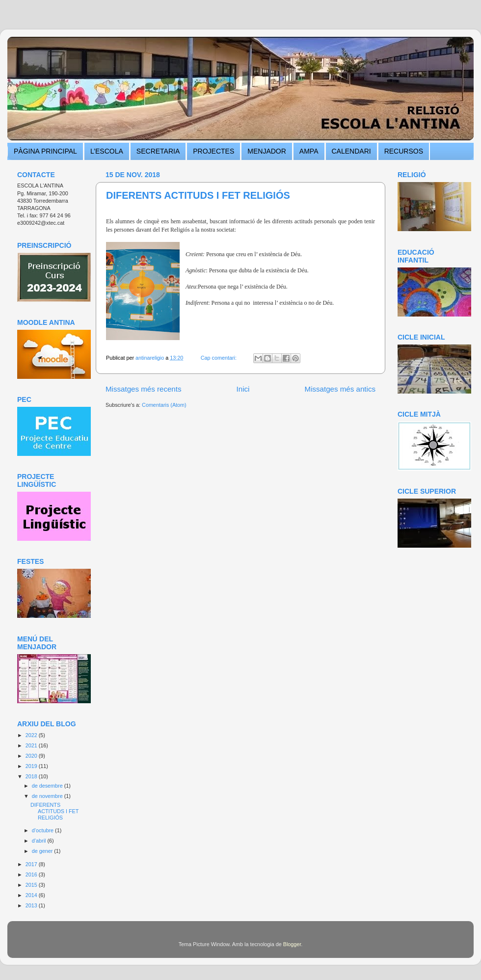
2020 (32, 756)
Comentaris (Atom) (164, 405)
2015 (32, 885)
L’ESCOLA (107, 151)
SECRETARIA (158, 151)
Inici (243, 389)
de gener (43, 851)
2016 (32, 874)
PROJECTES (214, 151)
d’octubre (43, 830)
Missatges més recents (144, 389)
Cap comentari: (219, 358)
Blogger (292, 944)
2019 (32, 766)
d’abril (40, 841)
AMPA (309, 151)
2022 (32, 735)
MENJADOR (267, 151)
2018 (32, 776)
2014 (32, 895)
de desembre (48, 786)
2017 (32, 864)
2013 (32, 905)
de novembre (48, 796)
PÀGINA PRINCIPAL (45, 151)
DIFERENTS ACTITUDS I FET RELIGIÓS (198, 195)
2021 (32, 745)
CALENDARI (351, 151)
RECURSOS (404, 151)
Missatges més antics (340, 389)
